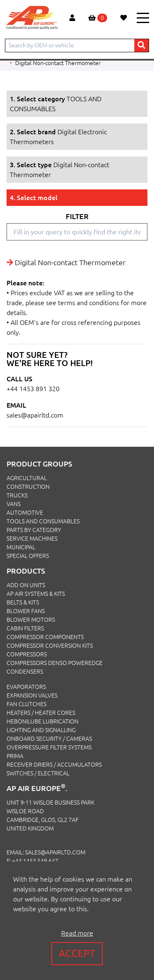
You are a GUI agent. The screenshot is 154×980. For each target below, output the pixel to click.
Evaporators (26, 687)
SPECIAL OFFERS (28, 556)
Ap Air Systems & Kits (36, 594)
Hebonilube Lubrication (43, 721)
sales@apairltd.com (35, 415)
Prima (15, 756)
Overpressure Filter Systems (49, 747)
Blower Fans (26, 611)
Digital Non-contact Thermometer (58, 63)
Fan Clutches (26, 704)
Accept (77, 953)
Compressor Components (45, 637)
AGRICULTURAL (27, 478)
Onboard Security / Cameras (49, 739)
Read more (77, 933)
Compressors (27, 654)
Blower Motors (31, 620)
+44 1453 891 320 (33, 389)
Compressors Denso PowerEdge (55, 663)
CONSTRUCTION (28, 487)
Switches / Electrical (38, 773)
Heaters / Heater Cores (41, 713)
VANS (14, 504)
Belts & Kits (23, 602)
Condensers (25, 672)
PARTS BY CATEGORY (34, 530)
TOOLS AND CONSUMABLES (43, 521)
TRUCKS (17, 495)
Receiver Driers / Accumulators (54, 765)
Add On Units (26, 585)
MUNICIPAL (21, 547)
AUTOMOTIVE (25, 513)
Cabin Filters (25, 628)
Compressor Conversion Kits (50, 646)
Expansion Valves (32, 695)
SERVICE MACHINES (32, 539)
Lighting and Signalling (41, 730)
